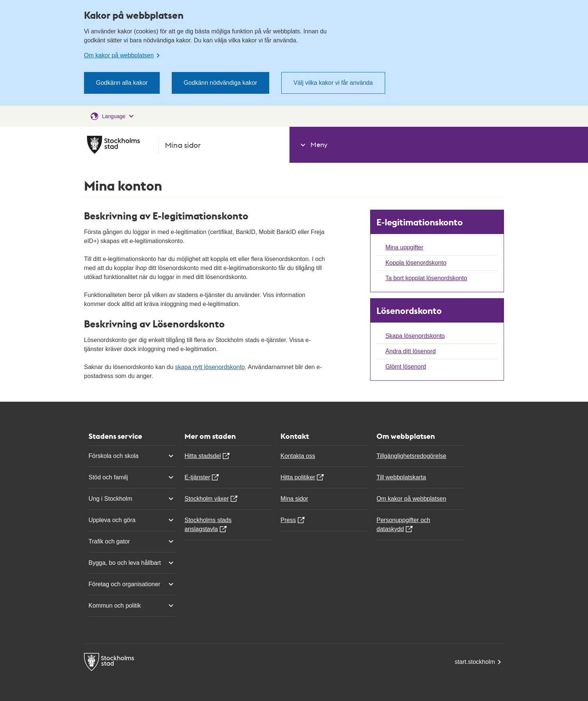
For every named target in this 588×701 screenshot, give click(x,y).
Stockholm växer (207, 499)
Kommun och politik (132, 606)
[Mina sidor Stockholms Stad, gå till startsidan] (184, 145)
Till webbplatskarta (401, 477)
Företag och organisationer (132, 584)
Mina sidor (294, 499)
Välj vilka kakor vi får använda (333, 83)
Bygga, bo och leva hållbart (132, 563)
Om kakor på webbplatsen (411, 499)
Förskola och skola (132, 456)
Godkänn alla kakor (122, 83)
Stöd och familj (132, 477)
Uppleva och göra (132, 520)
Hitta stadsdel (203, 456)
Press (288, 520)
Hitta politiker (298, 477)
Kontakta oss (298, 456)
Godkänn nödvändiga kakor (220, 83)
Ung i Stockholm (132, 499)
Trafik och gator (132, 542)
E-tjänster (197, 477)
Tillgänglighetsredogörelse (411, 456)
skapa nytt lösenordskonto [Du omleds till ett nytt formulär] (210, 367)
